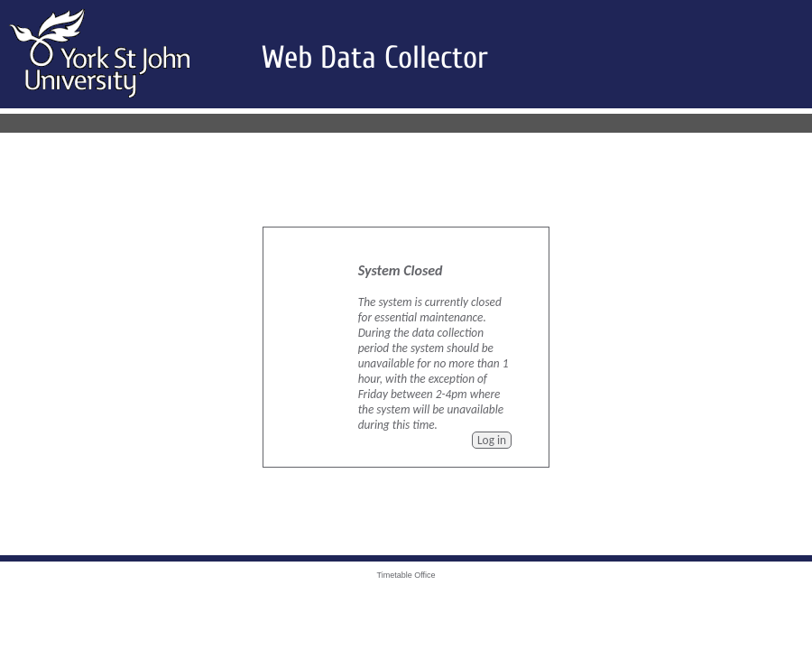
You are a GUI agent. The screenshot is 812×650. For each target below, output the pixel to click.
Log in (492, 440)
